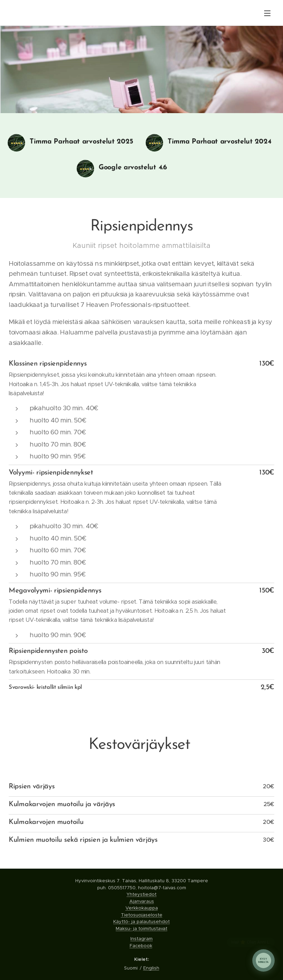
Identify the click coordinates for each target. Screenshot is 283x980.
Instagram (141, 939)
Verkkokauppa (142, 908)
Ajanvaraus (142, 901)
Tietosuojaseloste (142, 915)
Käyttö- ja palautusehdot (141, 922)
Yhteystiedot (141, 894)
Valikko (267, 13)
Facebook (141, 946)
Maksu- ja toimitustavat (141, 929)
